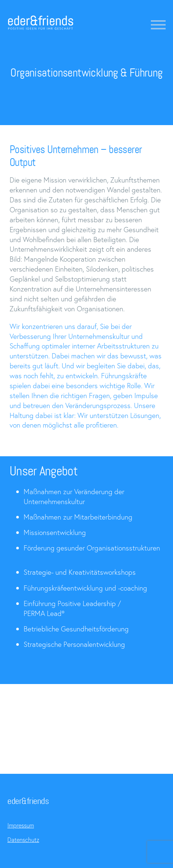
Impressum (21, 825)
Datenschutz (23, 839)
